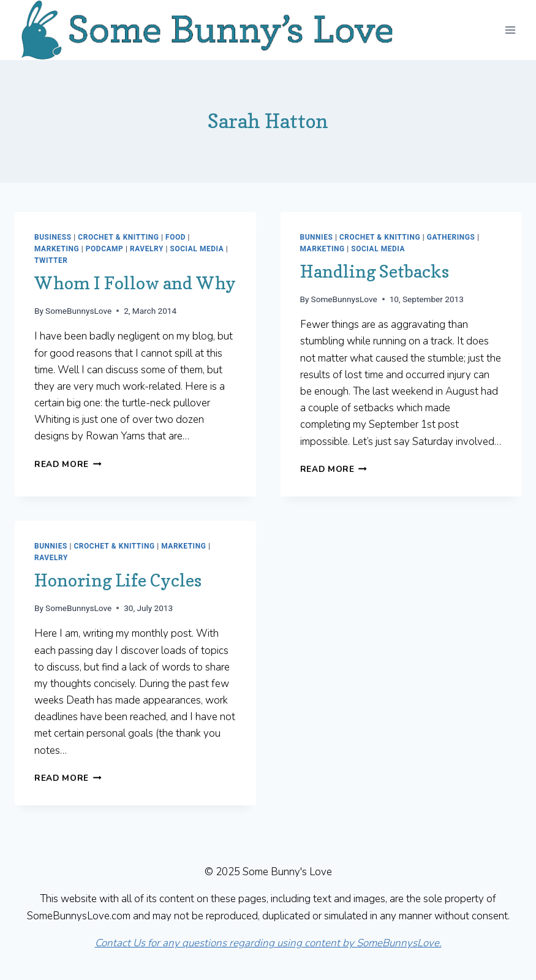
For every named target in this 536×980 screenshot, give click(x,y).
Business (53, 237)
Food (176, 237)
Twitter (51, 260)
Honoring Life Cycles (118, 580)
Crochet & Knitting (118, 237)
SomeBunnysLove (78, 311)
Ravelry (147, 249)
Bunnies (317, 237)
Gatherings (451, 237)
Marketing (57, 249)
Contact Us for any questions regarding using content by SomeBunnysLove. (268, 943)
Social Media (197, 249)
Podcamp (105, 249)
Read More (68, 464)
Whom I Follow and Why (135, 283)
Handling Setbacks (375, 272)
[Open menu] (510, 30)
